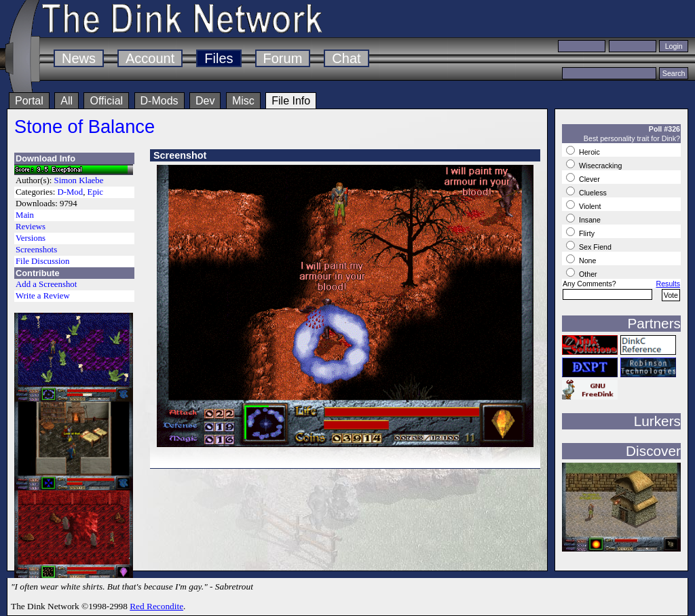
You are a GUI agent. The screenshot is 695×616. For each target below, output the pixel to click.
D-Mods (159, 101)
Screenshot (180, 155)
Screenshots (36, 250)
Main (25, 215)
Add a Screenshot (46, 284)
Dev (205, 101)
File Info (291, 101)
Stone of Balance (84, 127)
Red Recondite (156, 606)
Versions (31, 238)
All (67, 101)
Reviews (31, 227)
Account (150, 58)
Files (219, 58)
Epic (95, 192)
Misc (243, 101)
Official (106, 101)
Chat (346, 58)
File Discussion (42, 261)
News (79, 58)
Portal (29, 101)
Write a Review (43, 296)
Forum (283, 58)
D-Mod (70, 192)
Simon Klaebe (79, 180)
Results (668, 284)
